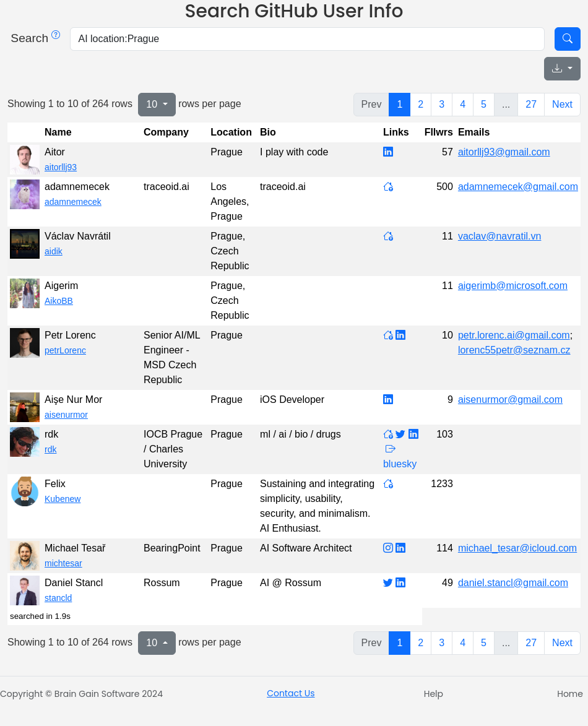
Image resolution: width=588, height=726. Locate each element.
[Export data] (562, 69)
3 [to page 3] (442, 104)
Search (34, 38)
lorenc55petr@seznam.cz (514, 350)
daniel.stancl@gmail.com (513, 583)
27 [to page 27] (531, 104)
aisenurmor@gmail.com (510, 400)
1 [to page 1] (400, 104)
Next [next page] (562, 104)
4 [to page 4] (463, 104)
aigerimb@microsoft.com (513, 286)
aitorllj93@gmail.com (504, 152)
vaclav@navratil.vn (500, 236)
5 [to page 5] (484, 104)
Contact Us (291, 693)
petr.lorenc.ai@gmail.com (514, 335)
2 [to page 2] (421, 104)
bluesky (400, 464)
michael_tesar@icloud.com (517, 548)
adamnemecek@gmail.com (518, 187)
